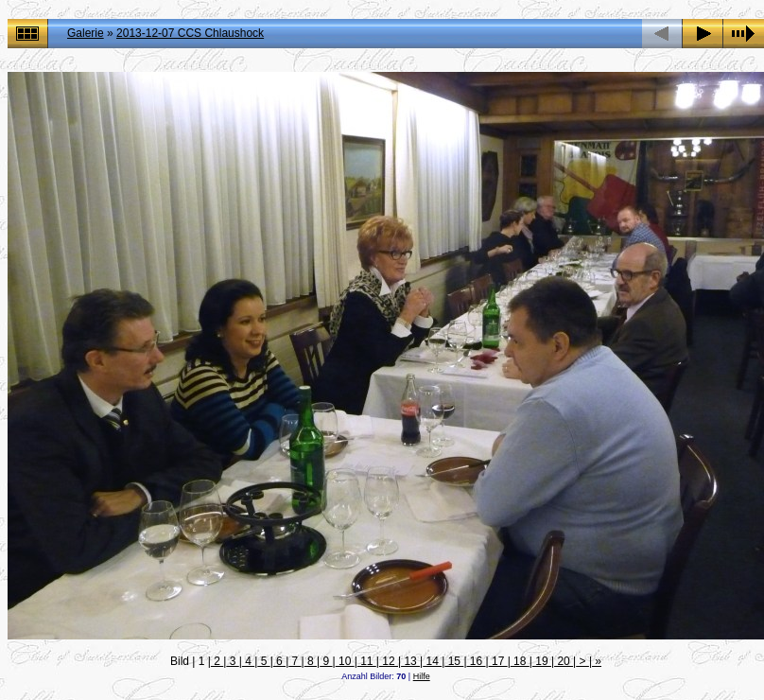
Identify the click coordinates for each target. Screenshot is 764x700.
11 (367, 661)
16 (477, 661)
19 (542, 661)
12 (389, 661)
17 (498, 661)
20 (564, 661)
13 (410, 661)
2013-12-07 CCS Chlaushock (190, 33)
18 (520, 661)
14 (432, 661)
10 (345, 661)
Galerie (86, 33)
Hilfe (422, 676)
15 (454, 661)
